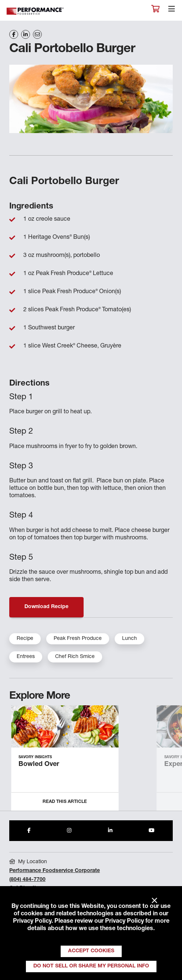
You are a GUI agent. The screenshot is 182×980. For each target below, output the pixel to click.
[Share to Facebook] (29, 831)
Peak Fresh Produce (78, 639)
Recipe (25, 639)
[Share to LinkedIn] (110, 831)
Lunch (129, 639)
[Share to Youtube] (152, 831)
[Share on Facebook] (14, 34)
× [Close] (154, 901)
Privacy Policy (32, 922)
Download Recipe (46, 607)
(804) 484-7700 (27, 880)
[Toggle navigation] (172, 11)
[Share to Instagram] (69, 831)
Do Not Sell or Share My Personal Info (91, 966)
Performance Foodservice (36, 11)
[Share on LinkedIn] (26, 34)
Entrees (26, 657)
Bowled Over (39, 764)
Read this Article (65, 802)
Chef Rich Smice (75, 657)
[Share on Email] (37, 34)
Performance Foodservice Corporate (55, 871)
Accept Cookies (91, 951)
